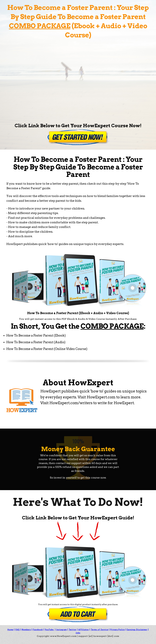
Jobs (78, 633)
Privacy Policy (118, 630)
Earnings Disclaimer (137, 630)
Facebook (38, 630)
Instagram (61, 630)
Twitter (73, 630)
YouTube (49, 630)
